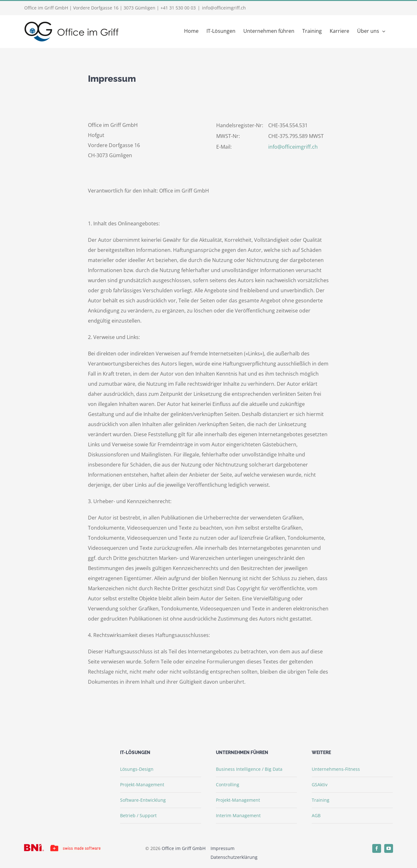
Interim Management (238, 815)
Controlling (228, 785)
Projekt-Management (142, 785)
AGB (316, 815)
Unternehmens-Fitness (336, 769)
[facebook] (377, 848)
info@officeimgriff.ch (224, 8)
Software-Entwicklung (143, 800)
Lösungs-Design (137, 769)
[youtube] (389, 848)
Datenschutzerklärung (234, 857)
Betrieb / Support (138, 815)
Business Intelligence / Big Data (249, 769)
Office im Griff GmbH (184, 848)
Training (321, 800)
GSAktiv (320, 785)
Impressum (223, 848)
